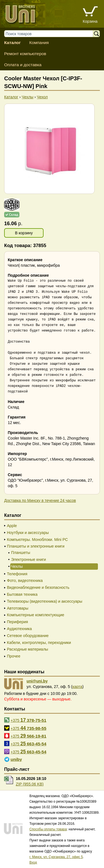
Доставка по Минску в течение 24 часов (40, 500)
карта (77, 687)
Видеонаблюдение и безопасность (38, 587)
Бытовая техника (22, 594)
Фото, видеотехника (25, 581)
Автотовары (18, 608)
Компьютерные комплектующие (36, 615)
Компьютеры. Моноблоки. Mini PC (37, 540)
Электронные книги (29, 559)
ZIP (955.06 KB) (30, 784)
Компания (39, 43)
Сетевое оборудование (28, 636)
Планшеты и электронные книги (36, 546)
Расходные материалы (27, 649)
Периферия (17, 622)
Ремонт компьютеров (25, 54)
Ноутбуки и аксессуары (28, 533)
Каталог (12, 43)
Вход (33, 862)
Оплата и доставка (23, 65)
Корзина (90, 21)
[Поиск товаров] (51, 34)
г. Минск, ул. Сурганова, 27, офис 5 (56, 857)
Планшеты (21, 553)
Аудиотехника (19, 629)
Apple (12, 526)
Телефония (17, 574)
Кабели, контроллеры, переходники (39, 643)
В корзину (24, 233)
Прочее (14, 656)
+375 (28, 720)
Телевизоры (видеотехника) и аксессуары (45, 601)
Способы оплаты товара (48, 829)
